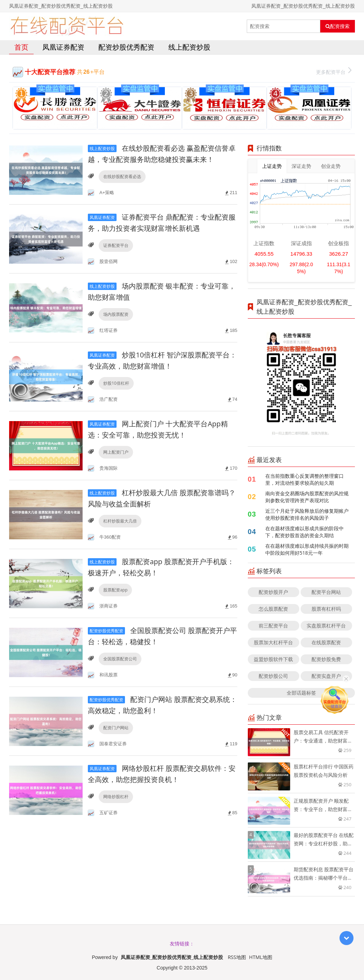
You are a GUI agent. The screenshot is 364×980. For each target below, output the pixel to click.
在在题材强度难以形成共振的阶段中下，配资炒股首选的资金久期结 (304, 532)
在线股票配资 (326, 642)
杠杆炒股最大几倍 (120, 521)
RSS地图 (237, 957)
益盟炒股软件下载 (273, 659)
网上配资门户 (116, 452)
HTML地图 (261, 957)
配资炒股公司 (273, 676)
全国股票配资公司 (120, 659)
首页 (21, 47)
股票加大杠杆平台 (273, 642)
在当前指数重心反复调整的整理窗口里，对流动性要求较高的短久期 (304, 479)
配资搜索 (338, 26)
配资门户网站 (116, 728)
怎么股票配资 (273, 609)
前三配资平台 (273, 626)
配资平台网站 (326, 592)
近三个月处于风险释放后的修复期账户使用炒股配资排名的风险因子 (307, 514)
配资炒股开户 (273, 592)
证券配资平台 (116, 245)
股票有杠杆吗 (326, 609)
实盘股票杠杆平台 (326, 626)
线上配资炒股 (189, 47)
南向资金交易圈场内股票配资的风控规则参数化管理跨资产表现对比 (307, 497)
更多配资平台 (334, 71)
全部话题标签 (301, 693)
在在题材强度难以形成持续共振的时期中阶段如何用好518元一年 (307, 549)
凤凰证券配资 (63, 47)
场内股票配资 (116, 314)
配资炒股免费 (326, 659)
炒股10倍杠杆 (116, 383)
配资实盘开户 (326, 676)
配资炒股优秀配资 (126, 47)
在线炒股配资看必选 (122, 176)
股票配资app (115, 590)
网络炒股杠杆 (116, 797)
